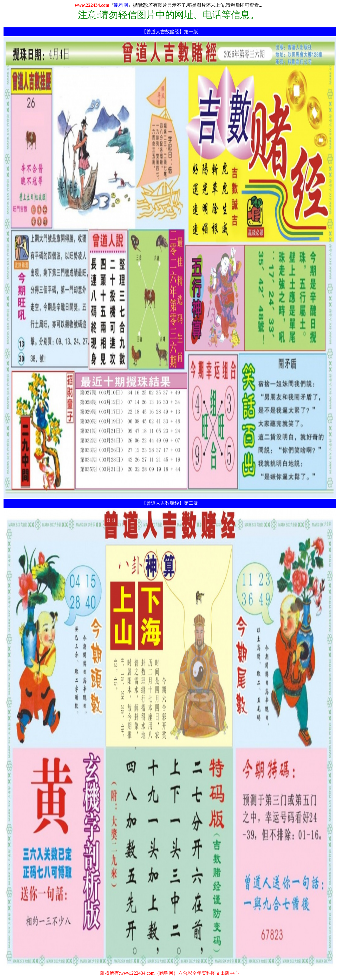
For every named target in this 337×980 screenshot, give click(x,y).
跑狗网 (121, 5)
